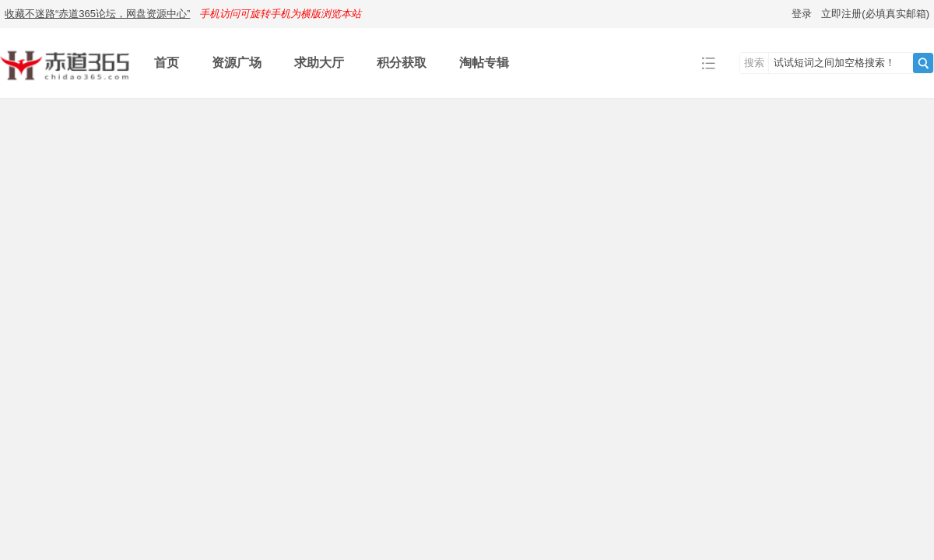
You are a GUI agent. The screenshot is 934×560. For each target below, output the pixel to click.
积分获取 (402, 63)
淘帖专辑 (484, 63)
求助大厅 (319, 63)
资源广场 (237, 63)
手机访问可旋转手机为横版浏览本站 (280, 14)
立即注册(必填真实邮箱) (875, 14)
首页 (167, 63)
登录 (802, 14)
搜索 (754, 63)
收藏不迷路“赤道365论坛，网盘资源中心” (97, 14)
